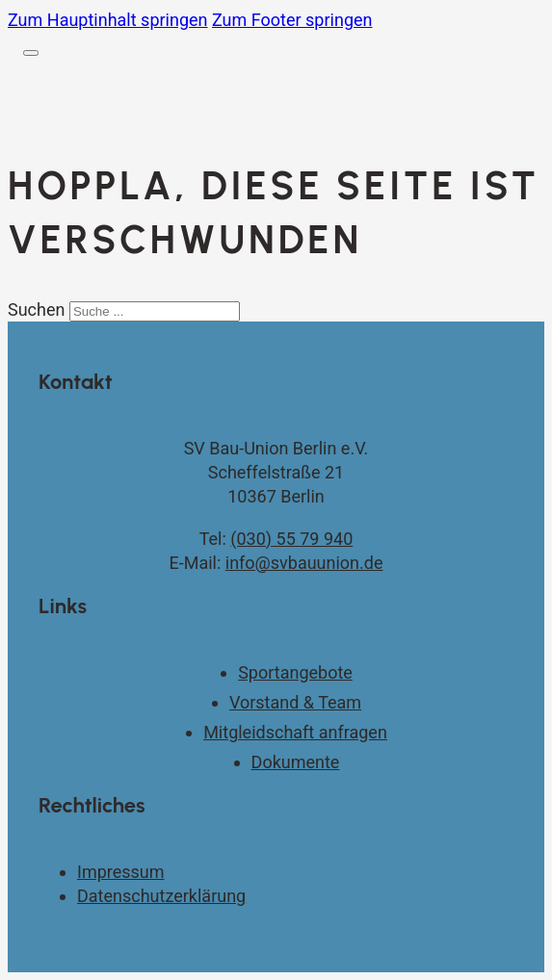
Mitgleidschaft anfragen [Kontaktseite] (295, 732)
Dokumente (296, 762)
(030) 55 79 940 (291, 539)
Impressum (121, 872)
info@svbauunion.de (304, 563)
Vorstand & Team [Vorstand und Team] (295, 702)
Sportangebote (295, 672)
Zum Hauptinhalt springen (108, 20)
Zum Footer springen (292, 20)
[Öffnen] (31, 53)
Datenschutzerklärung (161, 896)
